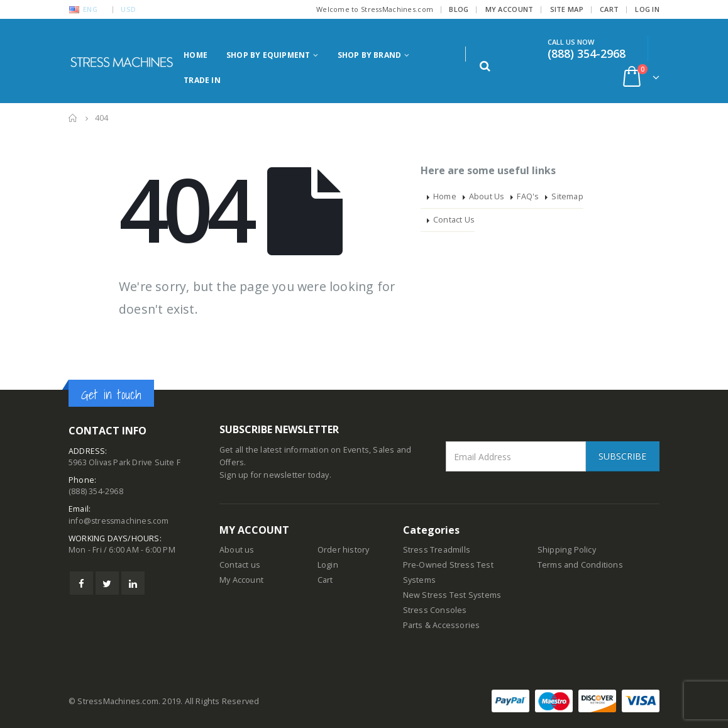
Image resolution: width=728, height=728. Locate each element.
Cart (609, 9)
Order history (344, 550)
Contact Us (454, 220)
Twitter (107, 584)
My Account (510, 9)
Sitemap (567, 196)
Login (328, 565)
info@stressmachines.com (120, 521)
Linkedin (133, 584)
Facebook (81, 584)
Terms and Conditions (580, 565)
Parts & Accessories (442, 625)
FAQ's (528, 196)
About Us (487, 196)
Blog (459, 9)
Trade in (202, 80)
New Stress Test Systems (452, 595)
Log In (647, 9)
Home (196, 55)
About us (237, 550)
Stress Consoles (435, 610)
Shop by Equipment (268, 55)
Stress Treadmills (437, 550)
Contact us (240, 565)
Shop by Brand (370, 55)
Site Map (567, 9)
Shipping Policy (567, 550)
